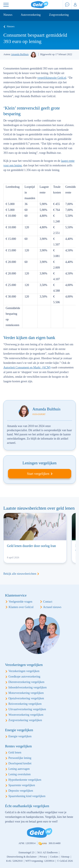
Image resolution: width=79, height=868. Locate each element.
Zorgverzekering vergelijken (25, 720)
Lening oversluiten (19, 774)
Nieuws (8, 15)
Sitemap (65, 857)
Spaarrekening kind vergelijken (27, 796)
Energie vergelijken (20, 736)
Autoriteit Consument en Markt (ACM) (27, 367)
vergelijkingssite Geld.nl (52, 78)
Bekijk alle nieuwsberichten (20, 574)
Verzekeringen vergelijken (24, 671)
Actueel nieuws (52, 607)
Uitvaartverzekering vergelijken (27, 709)
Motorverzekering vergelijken (26, 693)
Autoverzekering (31, 15)
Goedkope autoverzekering (24, 677)
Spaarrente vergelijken (22, 785)
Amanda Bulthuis (20, 54)
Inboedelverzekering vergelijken (27, 687)
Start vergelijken (38, 474)
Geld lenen (15, 752)
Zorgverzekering (59, 15)
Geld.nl (40, 5)
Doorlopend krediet (20, 763)
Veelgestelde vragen (20, 602)
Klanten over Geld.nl (21, 607)
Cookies (54, 857)
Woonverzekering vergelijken (26, 715)
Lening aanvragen (19, 769)
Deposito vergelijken (21, 791)
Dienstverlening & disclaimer (22, 857)
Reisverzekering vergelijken (25, 704)
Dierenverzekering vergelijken (26, 682)
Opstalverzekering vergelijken (26, 698)
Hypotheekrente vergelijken (25, 780)
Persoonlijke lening (20, 758)
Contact (48, 602)
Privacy (43, 857)
